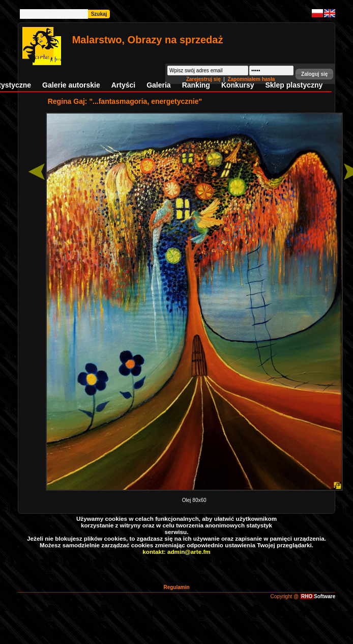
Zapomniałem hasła (251, 79)
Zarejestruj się (204, 79)
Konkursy (238, 85)
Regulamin (176, 587)
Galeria (158, 85)
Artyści (123, 85)
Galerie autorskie (71, 85)
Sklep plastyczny (294, 85)
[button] (314, 74)
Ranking (196, 85)
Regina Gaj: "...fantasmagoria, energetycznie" (125, 101)
